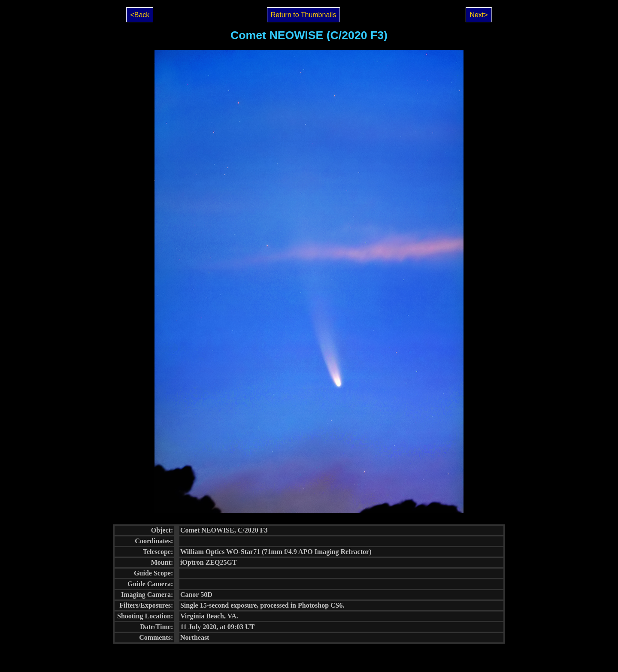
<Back (140, 15)
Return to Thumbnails (304, 15)
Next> (479, 15)
